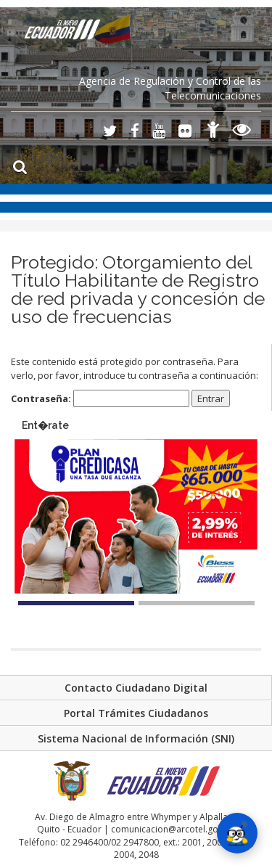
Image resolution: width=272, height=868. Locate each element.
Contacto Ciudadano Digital (136, 688)
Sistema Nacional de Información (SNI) (136, 738)
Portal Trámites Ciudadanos (136, 713)
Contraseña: (100, 399)
